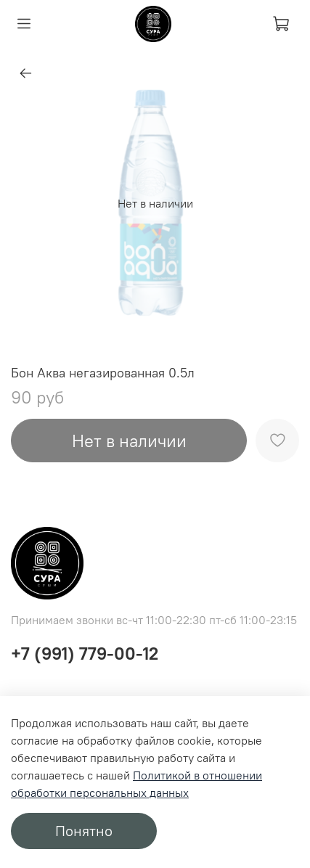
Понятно (84, 831)
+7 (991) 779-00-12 (85, 653)
